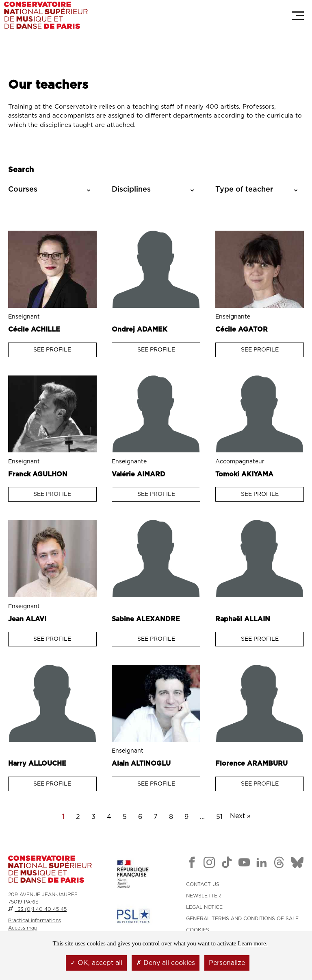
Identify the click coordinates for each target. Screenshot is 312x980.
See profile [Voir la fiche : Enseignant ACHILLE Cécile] (52, 349)
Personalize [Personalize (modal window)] (227, 963)
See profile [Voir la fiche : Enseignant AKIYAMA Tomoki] (260, 494)
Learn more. (252, 943)
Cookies (198, 930)
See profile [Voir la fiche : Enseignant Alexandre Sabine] (156, 639)
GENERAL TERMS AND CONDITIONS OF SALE (242, 918)
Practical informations (35, 920)
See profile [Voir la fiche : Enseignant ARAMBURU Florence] (260, 784)
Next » (240, 816)
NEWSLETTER (204, 895)
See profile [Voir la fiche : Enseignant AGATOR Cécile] (260, 349)
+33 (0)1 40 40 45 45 (41, 909)
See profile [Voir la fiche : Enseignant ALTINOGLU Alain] (156, 784)
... (202, 816)
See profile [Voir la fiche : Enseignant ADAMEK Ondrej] (156, 349)
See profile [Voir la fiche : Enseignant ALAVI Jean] (52, 639)
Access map (23, 928)
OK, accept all (96, 963)
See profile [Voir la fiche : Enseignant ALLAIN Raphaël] (260, 639)
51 (219, 816)
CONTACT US (203, 884)
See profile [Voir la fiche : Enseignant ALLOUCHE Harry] (52, 784)
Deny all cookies (166, 963)
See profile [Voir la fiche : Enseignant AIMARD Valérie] (156, 494)
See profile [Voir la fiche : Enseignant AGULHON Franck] (52, 494)
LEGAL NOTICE (204, 907)
